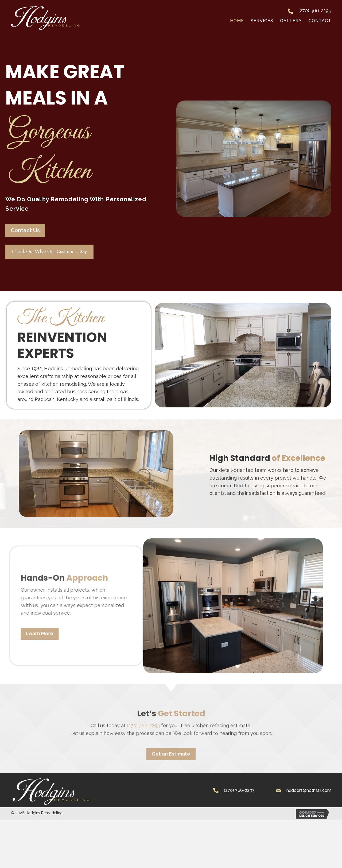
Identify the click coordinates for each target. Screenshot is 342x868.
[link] (237, 21)
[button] (24, 230)
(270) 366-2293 (315, 11)
